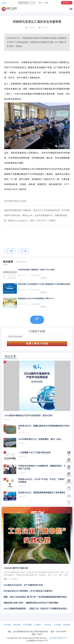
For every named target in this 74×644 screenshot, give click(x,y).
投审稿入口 (67, 3)
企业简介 (38, 625)
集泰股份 (43, 307)
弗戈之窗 (17, 625)
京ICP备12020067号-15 (58, 638)
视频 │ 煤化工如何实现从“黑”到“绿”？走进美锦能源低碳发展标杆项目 (35, 597)
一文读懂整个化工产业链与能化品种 (34, 452)
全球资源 (67, 625)
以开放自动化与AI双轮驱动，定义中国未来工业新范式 (28, 591)
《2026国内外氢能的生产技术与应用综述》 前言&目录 (28, 415)
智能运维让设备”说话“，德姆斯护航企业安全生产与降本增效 (31, 603)
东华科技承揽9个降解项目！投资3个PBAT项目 (36, 270)
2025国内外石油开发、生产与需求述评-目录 (23, 585)
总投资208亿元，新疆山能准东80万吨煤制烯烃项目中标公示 (44, 427)
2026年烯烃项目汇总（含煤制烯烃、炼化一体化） (40, 439)
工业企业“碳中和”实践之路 (16, 568)
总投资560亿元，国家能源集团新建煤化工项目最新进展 (43, 493)
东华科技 (43, 278)
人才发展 (57, 625)
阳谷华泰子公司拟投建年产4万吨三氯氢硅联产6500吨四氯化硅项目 (44, 284)
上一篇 (10, 251)
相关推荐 (8, 262)
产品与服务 (27, 625)
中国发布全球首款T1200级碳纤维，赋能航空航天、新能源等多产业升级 (44, 467)
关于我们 (7, 625)
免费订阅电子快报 (37, 344)
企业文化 (48, 625)
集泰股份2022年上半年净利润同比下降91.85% (36, 299)
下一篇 (23, 251)
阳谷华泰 (43, 292)
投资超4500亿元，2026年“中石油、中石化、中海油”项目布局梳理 (43, 481)
